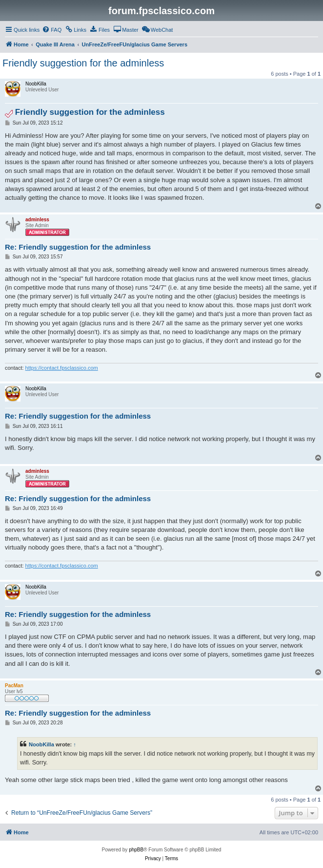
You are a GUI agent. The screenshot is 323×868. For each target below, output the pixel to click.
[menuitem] (52, 30)
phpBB (136, 850)
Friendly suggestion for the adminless (83, 63)
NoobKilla (41, 744)
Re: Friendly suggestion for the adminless (78, 247)
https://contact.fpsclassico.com (62, 368)
